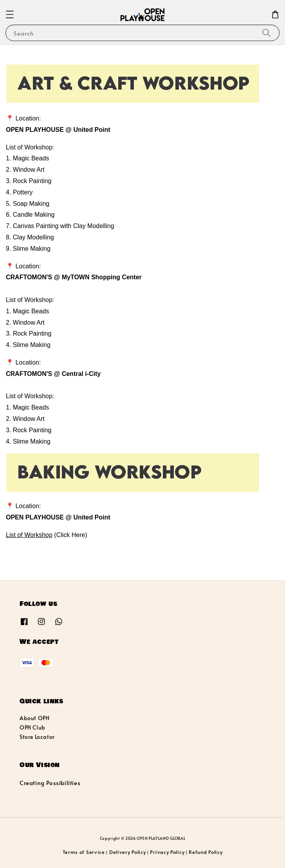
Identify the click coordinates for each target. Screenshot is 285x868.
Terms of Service (84, 852)
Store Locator (37, 737)
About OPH (34, 718)
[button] (10, 14)
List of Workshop (29, 535)
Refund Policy (206, 852)
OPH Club (32, 727)
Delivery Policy (128, 852)
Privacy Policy (167, 852)
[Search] (267, 33)
